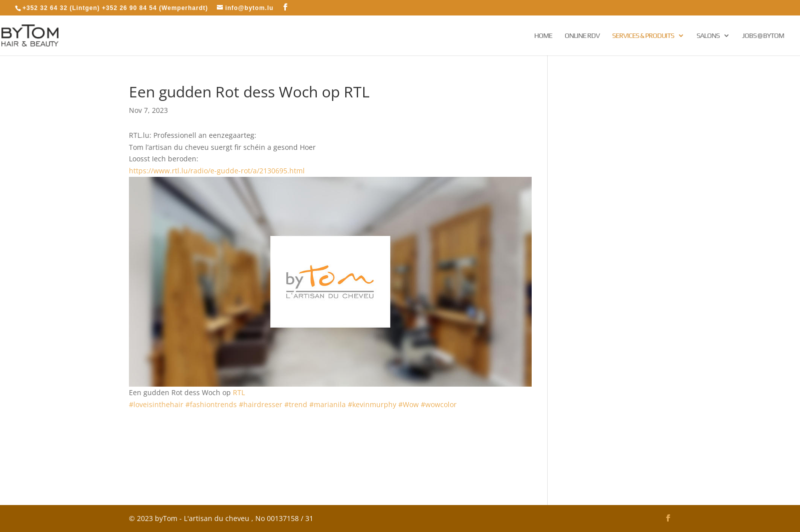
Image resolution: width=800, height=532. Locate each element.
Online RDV (582, 36)
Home (543, 36)
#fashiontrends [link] (211, 404)
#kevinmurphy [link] (372, 404)
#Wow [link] (408, 404)
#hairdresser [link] (261, 404)
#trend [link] (296, 404)
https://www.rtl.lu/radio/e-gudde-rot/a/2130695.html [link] (217, 171)
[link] (239, 392)
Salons (708, 36)
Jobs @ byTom (763, 36)
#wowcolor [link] (439, 404)
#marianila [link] (328, 404)
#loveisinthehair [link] (156, 404)
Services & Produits (643, 36)
